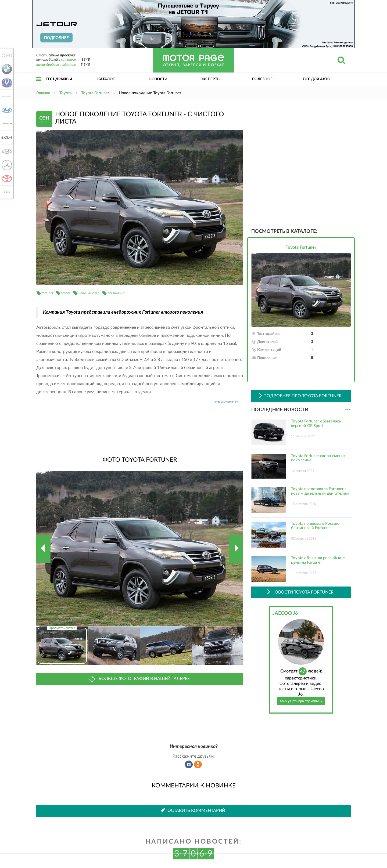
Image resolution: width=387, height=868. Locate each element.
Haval (6, 96)
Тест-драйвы (59, 79)
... (348, 409)
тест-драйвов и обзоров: (56, 65)
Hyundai (6, 110)
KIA (6, 138)
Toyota (6, 179)
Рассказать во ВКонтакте (189, 765)
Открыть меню (39, 85)
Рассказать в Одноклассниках (198, 765)
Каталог (106, 79)
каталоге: (69, 60)
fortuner (47, 293)
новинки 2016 (89, 293)
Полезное (262, 79)
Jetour (6, 124)
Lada (6, 151)
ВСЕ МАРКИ (6, 192)
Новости (158, 79)
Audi (6, 55)
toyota (66, 293)
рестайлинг (116, 293)
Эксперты (210, 79)
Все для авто (317, 79)
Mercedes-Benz (6, 165)
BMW (6, 69)
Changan (6, 83)
